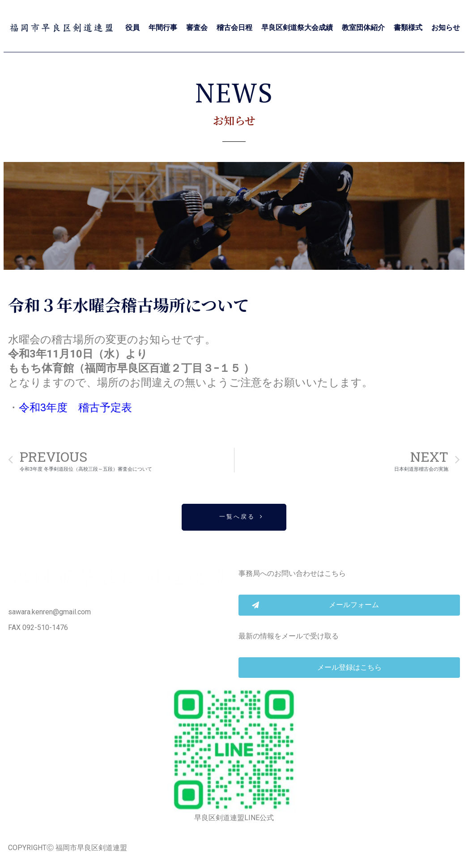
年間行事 (163, 28)
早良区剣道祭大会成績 (297, 28)
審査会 (197, 28)
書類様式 (408, 28)
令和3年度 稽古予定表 (75, 408)
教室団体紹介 (363, 28)
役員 (132, 28)
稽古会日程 (234, 28)
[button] (234, 517)
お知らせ (446, 28)
